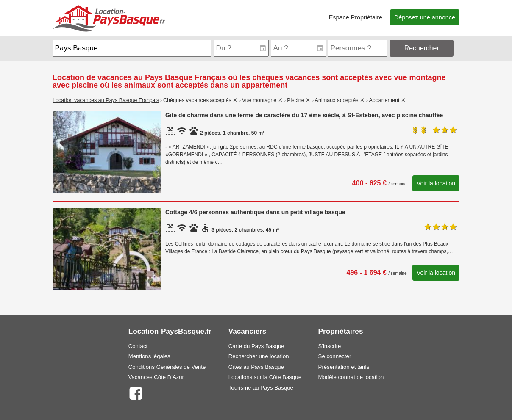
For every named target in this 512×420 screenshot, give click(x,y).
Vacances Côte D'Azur (156, 377)
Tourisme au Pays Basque (261, 388)
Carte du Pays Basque (256, 346)
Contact (138, 346)
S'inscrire (330, 346)
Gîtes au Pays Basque (256, 367)
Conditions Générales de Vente (167, 367)
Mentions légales (149, 356)
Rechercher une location (259, 356)
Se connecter (335, 356)
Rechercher (422, 48)
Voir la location (436, 183)
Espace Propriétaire (356, 17)
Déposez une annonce (425, 17)
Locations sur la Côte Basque (265, 377)
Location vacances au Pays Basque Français (106, 100)
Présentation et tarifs (344, 367)
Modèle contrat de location (351, 377)
